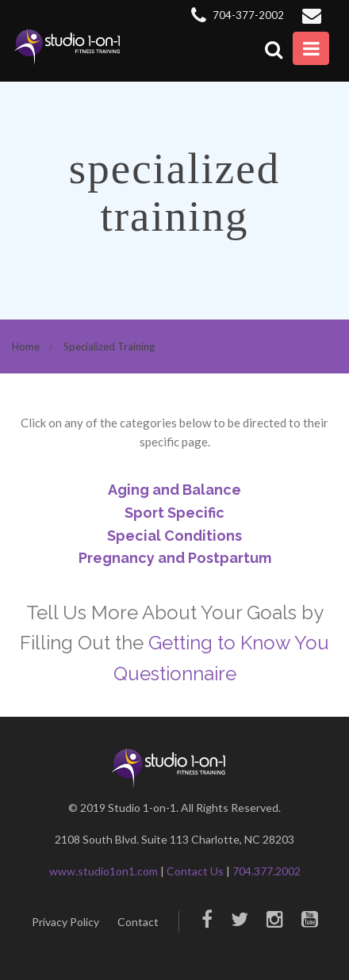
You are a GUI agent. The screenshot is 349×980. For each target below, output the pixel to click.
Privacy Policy (65, 922)
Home (26, 346)
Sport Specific (174, 513)
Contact (138, 922)
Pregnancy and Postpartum (175, 558)
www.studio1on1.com (104, 871)
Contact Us (195, 871)
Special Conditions (174, 536)
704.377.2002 (267, 871)
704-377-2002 (238, 15)
